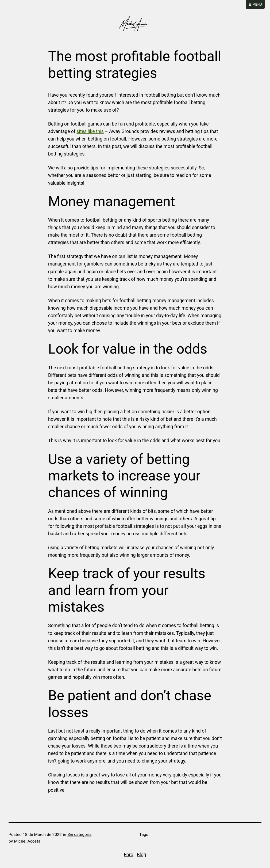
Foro (128, 855)
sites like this (90, 131)
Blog (142, 855)
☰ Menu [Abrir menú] (255, 5)
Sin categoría (80, 835)
